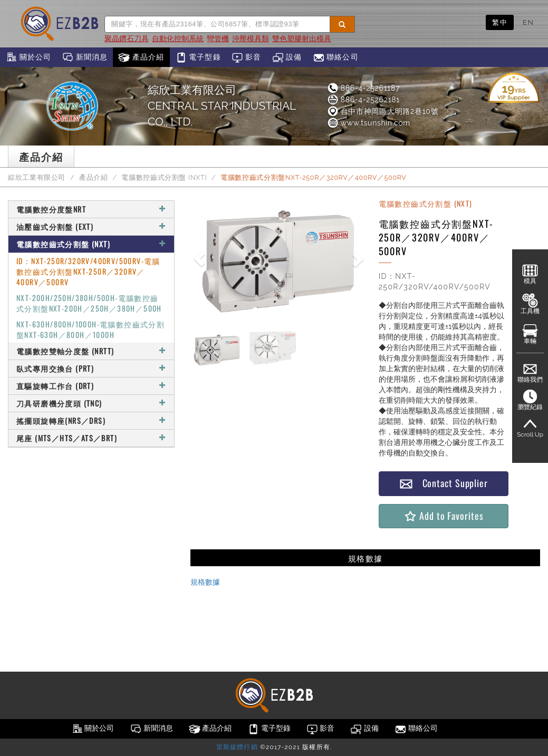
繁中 (500, 22)
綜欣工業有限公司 (37, 177)
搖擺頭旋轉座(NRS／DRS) (91, 420)
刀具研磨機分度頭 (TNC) (91, 403)
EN (528, 22)
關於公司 (28, 57)
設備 (287, 57)
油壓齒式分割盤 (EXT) (91, 226)
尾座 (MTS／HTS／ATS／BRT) (91, 438)
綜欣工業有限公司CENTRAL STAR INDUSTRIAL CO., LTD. (222, 106)
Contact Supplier (444, 483)
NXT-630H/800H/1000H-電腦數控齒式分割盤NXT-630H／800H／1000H (90, 329)
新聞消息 (85, 57)
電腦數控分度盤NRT (91, 209)
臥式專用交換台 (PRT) (91, 368)
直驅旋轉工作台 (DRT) (91, 386)
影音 (247, 57)
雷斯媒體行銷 (237, 747)
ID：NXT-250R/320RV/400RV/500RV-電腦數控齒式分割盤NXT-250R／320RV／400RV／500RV (88, 271)
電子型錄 (198, 57)
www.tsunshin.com (368, 123)
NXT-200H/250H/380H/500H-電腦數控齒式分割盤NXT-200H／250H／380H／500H (89, 303)
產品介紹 (141, 57)
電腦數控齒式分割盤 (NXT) (164, 177)
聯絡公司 (336, 57)
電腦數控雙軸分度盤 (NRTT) (91, 351)
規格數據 (205, 582)
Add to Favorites (443, 516)
